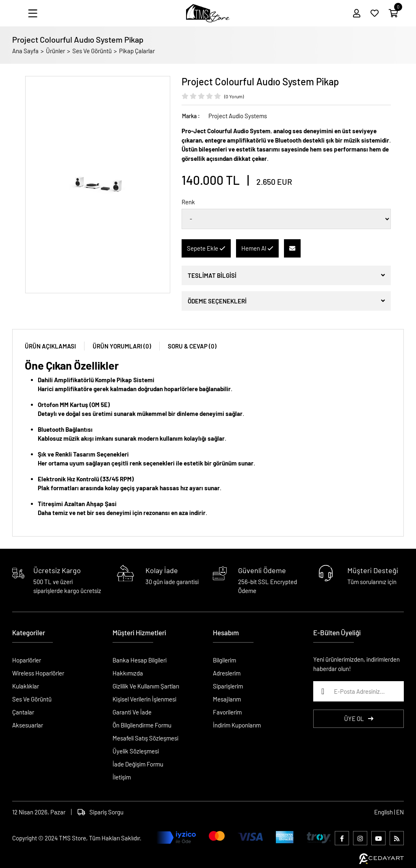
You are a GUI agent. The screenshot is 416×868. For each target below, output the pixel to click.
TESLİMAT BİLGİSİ (212, 275)
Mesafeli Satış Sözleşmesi (145, 738)
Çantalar (23, 712)
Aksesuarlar (28, 725)
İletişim (122, 777)
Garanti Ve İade (132, 712)
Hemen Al (257, 248)
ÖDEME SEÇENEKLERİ (217, 301)
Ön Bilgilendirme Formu (142, 725)
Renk (188, 202)
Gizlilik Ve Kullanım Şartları (146, 686)
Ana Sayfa (25, 51)
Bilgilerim (224, 660)
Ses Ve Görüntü (92, 51)
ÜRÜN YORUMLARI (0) (122, 346)
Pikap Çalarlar (137, 51)
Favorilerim (227, 712)
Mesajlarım (227, 699)
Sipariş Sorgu (101, 812)
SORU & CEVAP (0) (192, 346)
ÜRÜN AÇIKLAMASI (50, 346)
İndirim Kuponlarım (237, 725)
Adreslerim (227, 673)
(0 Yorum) (234, 96)
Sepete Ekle (206, 248)
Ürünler (55, 51)
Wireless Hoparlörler (38, 673)
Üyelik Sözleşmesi (136, 751)
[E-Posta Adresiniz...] (359, 691)
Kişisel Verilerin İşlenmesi (144, 699)
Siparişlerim (228, 686)
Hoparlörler (27, 660)
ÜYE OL (359, 719)
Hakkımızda (128, 673)
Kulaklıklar (26, 686)
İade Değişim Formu (138, 764)
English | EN (389, 812)
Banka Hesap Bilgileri (140, 660)
